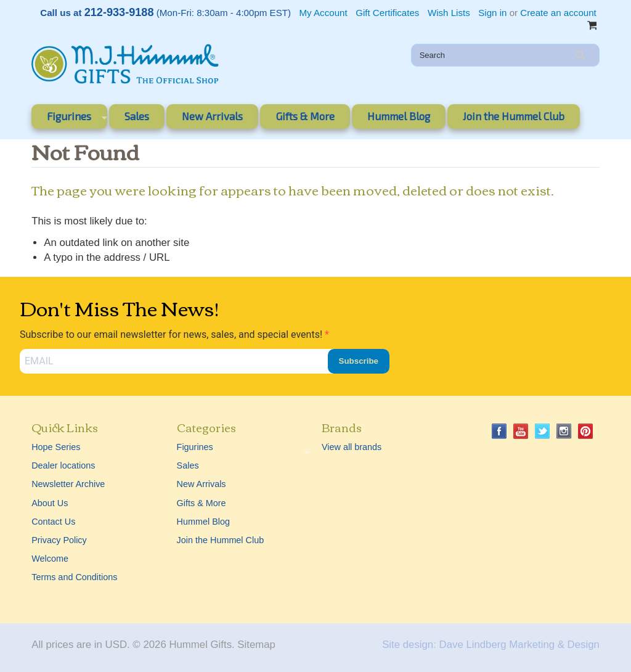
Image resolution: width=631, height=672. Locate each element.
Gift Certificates (387, 13)
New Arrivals (212, 116)
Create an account (558, 13)
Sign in (492, 13)
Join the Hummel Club (514, 116)
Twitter (543, 431)
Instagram (564, 431)
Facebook (499, 431)
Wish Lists (449, 13)
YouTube (521, 431)
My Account (324, 13)
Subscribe (359, 361)
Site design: (409, 645)
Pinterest (586, 431)
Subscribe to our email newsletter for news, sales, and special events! (172, 334)
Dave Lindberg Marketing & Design (519, 645)
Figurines (69, 118)
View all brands (352, 447)
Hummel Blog (399, 116)
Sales (137, 116)
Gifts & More (305, 116)
